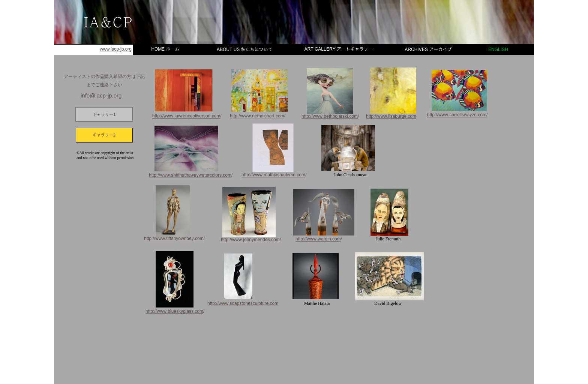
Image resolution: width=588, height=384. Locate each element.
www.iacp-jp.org (116, 49)
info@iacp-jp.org (101, 95)
